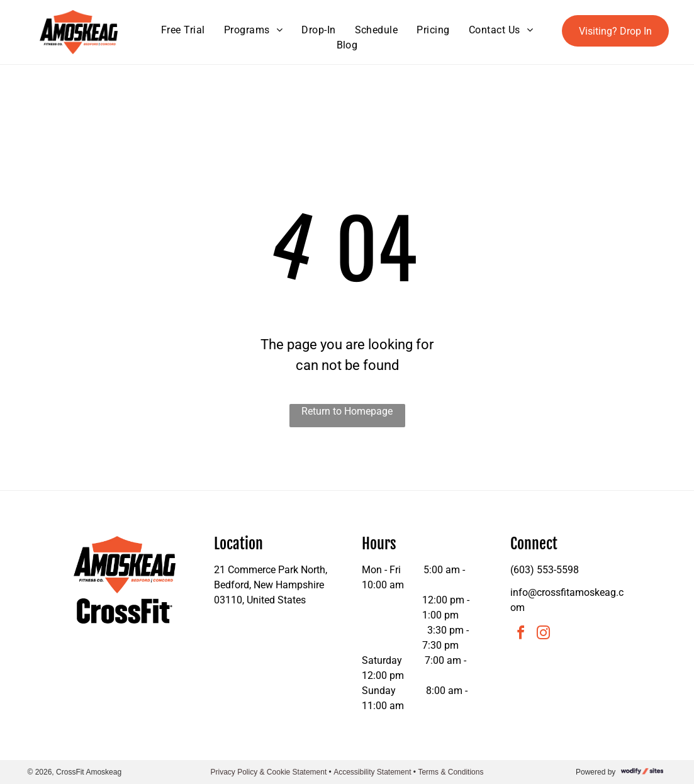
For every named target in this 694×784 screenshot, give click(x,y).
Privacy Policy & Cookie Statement (269, 772)
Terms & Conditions (451, 772)
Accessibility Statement (372, 772)
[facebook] (520, 635)
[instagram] (543, 635)
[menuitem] (183, 30)
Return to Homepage (347, 411)
